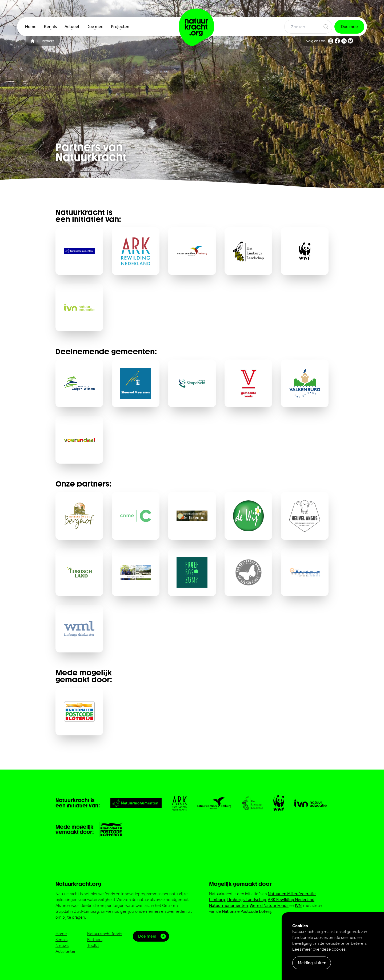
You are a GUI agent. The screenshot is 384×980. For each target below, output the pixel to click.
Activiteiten (66, 951)
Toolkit (93, 945)
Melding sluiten (312, 963)
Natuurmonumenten (229, 905)
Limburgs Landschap (246, 900)
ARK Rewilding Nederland (291, 900)
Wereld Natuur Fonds (269, 905)
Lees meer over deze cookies (319, 949)
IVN (298, 905)
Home (61, 934)
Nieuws (62, 945)
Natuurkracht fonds (105, 934)
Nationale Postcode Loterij (247, 911)
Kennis (61, 940)
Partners (47, 41)
